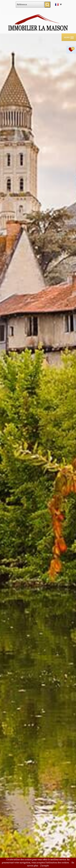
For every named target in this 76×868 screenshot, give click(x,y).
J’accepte (45, 866)
